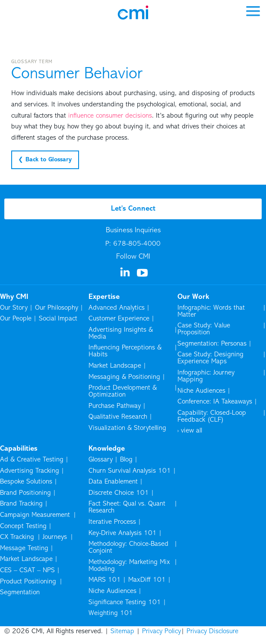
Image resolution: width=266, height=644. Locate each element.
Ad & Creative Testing (32, 460)
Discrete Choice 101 (119, 493)
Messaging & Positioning (124, 377)
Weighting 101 (111, 613)
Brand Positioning (25, 493)
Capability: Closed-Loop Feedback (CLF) (212, 417)
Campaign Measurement (36, 515)
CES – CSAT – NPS (27, 570)
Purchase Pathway (115, 406)
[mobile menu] (253, 11)
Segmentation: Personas (212, 344)
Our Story (14, 308)
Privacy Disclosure (212, 631)
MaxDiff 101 (147, 580)
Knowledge (107, 449)
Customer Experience (119, 319)
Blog (126, 460)
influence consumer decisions (110, 116)
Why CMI (14, 297)
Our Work (193, 297)
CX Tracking (18, 537)
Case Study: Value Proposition (204, 329)
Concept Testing (23, 526)
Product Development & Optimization (123, 391)
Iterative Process (112, 522)
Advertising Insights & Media (121, 333)
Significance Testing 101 (125, 602)
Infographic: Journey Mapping (206, 376)
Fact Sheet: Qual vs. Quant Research (127, 507)
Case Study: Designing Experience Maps (211, 358)
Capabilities (19, 449)
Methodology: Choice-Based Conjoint (128, 548)
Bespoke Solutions (26, 482)
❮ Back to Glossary (45, 160)
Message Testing (24, 548)
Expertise (104, 297)
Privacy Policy (161, 631)
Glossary (101, 460)
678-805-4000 (137, 244)
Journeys (55, 537)
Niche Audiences (201, 391)
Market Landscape (115, 366)
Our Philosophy (57, 308)
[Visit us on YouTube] (143, 276)
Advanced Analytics (117, 308)
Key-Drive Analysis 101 (123, 533)
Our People (16, 319)
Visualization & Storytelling (127, 428)
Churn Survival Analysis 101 (130, 471)
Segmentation (20, 593)
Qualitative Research (118, 417)
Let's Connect (133, 209)
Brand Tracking (21, 504)
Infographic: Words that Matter (211, 311)
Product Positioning (29, 582)
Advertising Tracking (30, 471)
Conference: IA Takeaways (215, 402)
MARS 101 (105, 580)
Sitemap (122, 631)
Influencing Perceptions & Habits (125, 351)
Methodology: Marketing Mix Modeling (129, 566)
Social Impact (58, 319)
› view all (190, 431)
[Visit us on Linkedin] (126, 275)
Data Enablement (113, 482)
